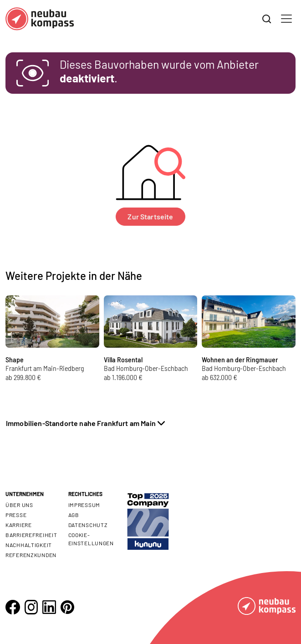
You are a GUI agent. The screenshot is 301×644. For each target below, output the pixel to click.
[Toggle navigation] (286, 19)
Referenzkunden (31, 555)
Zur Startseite (150, 216)
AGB (74, 515)
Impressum (84, 505)
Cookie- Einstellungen (91, 539)
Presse (16, 515)
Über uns (19, 505)
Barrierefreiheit (31, 535)
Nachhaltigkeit (29, 545)
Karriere (19, 525)
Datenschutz (88, 525)
